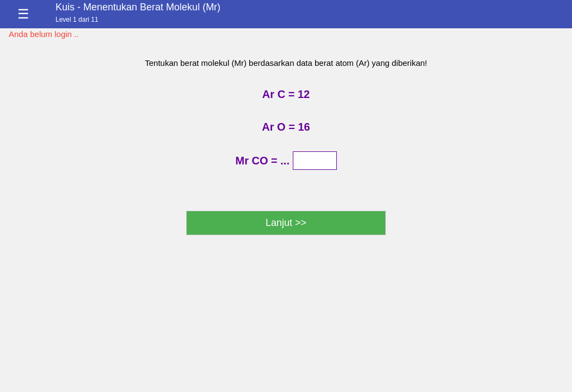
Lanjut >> (286, 223)
